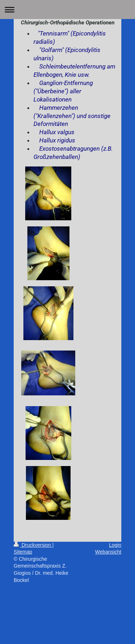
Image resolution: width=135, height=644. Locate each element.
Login (115, 545)
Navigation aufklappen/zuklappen (67, 10)
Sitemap (23, 552)
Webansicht (108, 552)
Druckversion (33, 545)
